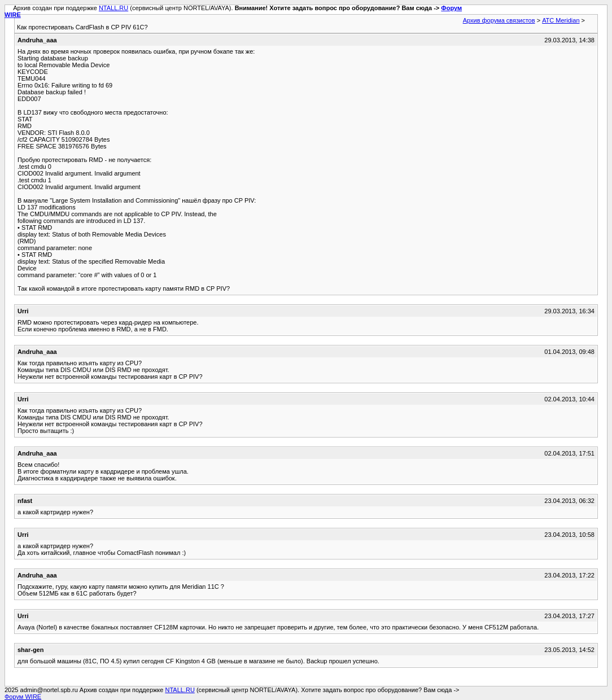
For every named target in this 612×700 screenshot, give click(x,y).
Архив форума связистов (499, 20)
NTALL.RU (113, 8)
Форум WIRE (23, 697)
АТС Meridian (561, 20)
